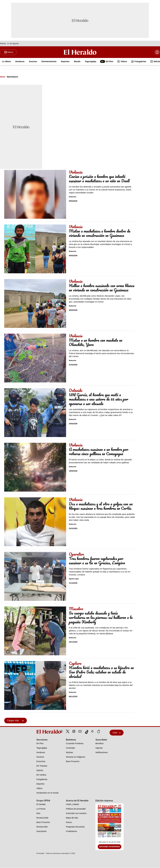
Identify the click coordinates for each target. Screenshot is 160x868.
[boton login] (157, 52)
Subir (117, 733)
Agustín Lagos (74, 579)
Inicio (3, 77)
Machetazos (12, 77)
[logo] (42, 732)
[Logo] (80, 52)
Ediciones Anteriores (110, 847)
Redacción (73, 197)
